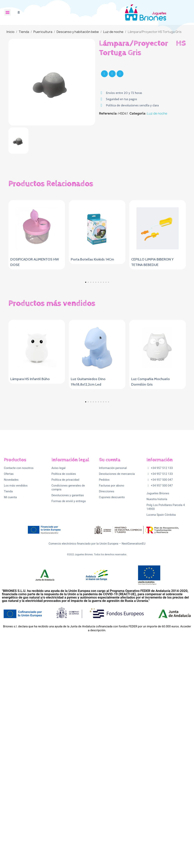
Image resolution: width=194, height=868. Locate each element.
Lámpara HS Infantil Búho (30, 482)
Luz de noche (157, 113)
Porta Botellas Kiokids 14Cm (92, 259)
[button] (19, 12)
